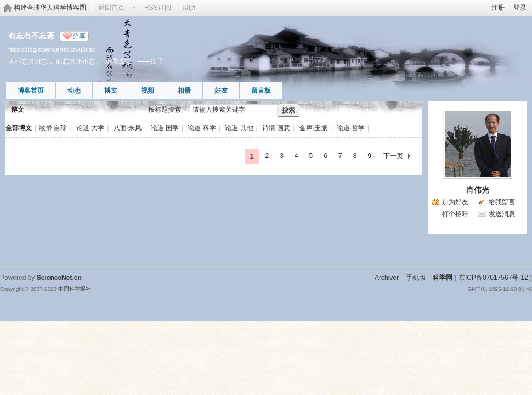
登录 (520, 8)
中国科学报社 (75, 289)
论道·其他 (239, 128)
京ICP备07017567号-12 (493, 278)
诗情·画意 (276, 128)
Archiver (387, 278)
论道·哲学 (351, 128)
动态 (74, 91)
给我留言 (502, 202)
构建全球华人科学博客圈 (50, 8)
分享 (79, 36)
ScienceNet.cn (59, 278)
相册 (184, 91)
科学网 (443, 278)
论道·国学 (165, 128)
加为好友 (455, 202)
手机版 (416, 278)
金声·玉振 (313, 128)
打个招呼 (455, 214)
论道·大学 (90, 128)
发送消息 (502, 214)
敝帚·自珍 (53, 128)
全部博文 (19, 128)
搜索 (288, 110)
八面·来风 (128, 128)
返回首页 (111, 8)
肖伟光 (478, 190)
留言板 (261, 91)
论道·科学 (202, 128)
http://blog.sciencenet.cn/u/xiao (52, 49)
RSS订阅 (158, 8)
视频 (148, 91)
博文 (111, 91)
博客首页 (31, 91)
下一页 (393, 156)
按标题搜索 (165, 110)
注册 (498, 8)
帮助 (189, 8)
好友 (221, 91)
